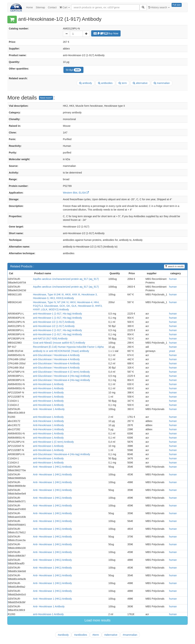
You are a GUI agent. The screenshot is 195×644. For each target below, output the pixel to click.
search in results (174, 266)
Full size (177, 5)
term (123, 83)
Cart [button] (65, 7)
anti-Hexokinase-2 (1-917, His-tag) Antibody (57, 330)
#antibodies (81, 635)
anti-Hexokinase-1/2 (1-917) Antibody (54, 322)
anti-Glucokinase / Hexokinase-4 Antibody (56, 355)
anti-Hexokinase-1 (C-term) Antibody (53, 442)
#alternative (111, 635)
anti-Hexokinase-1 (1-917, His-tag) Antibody (57, 314)
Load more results (97, 620)
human (173, 279)
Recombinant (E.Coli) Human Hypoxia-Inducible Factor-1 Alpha (68, 347)
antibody (86, 83)
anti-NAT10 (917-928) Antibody (50, 339)
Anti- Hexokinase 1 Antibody (49, 409)
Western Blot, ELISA (76, 193)
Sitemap (40, 7)
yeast (172, 351)
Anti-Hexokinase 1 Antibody (48, 421)
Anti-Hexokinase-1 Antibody (48, 429)
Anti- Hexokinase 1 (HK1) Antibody (52, 467)
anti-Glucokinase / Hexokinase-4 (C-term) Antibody (61, 372)
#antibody (63, 635)
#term (96, 635)
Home (29, 7)
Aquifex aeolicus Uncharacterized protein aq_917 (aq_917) (66, 279)
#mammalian (130, 635)
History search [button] (159, 7)
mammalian (162, 83)
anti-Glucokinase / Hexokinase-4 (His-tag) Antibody (62, 376)
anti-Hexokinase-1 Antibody (48, 384)
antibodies (105, 83)
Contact (52, 7)
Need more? (46, 98)
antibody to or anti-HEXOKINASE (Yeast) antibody (61, 351)
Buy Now (106, 33)
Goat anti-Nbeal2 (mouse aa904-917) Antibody (59, 343)
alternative (140, 83)
